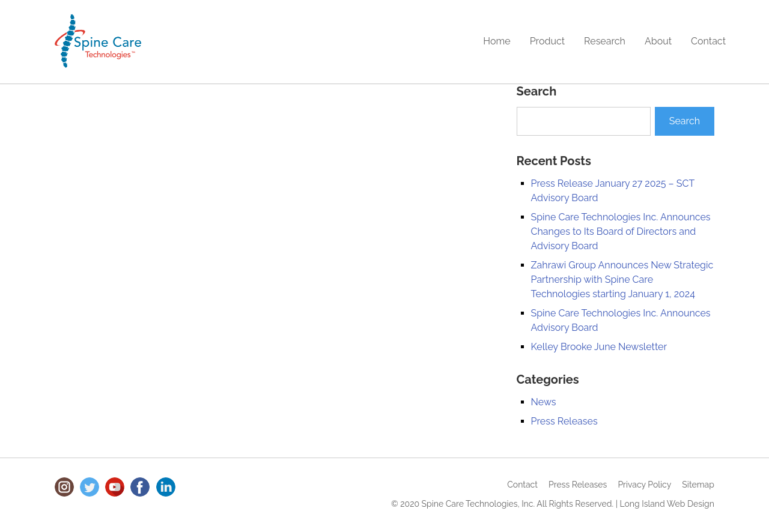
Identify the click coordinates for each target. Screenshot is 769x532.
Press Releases (564, 421)
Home (497, 41)
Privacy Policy (644, 485)
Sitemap (698, 485)
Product (547, 41)
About (658, 41)
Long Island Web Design (667, 504)
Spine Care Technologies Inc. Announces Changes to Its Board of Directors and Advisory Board (621, 231)
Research (605, 41)
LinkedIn (166, 487)
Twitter (90, 487)
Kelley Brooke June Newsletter (599, 347)
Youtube (115, 487)
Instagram (64, 487)
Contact (708, 41)
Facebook (140, 487)
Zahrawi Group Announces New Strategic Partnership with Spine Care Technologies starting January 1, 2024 (622, 280)
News (544, 402)
